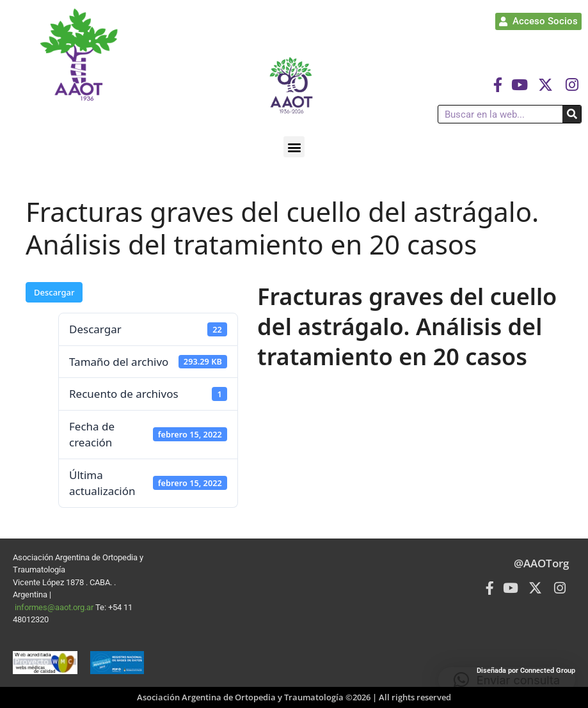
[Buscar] (572, 114)
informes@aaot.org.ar (55, 607)
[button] (294, 147)
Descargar (54, 292)
